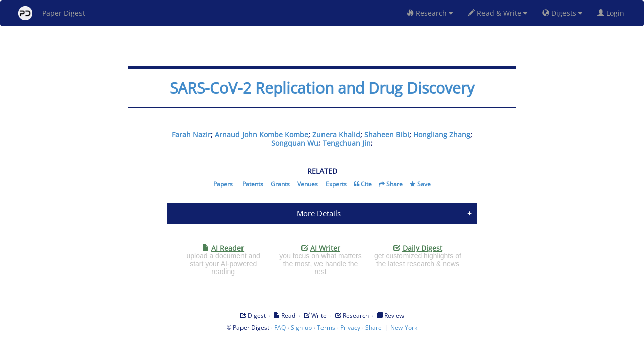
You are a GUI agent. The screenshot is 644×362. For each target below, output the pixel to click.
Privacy (350, 328)
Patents (253, 184)
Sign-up (301, 328)
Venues (308, 184)
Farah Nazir (191, 134)
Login (613, 13)
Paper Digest (52, 13)
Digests (562, 13)
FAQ (280, 328)
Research (430, 13)
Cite (366, 184)
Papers (223, 184)
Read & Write (498, 13)
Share (395, 184)
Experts (336, 184)
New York (404, 328)
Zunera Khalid (336, 134)
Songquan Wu (295, 143)
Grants (280, 184)
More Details (319, 213)
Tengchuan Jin (347, 143)
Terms (326, 328)
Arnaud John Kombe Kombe (262, 134)
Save (424, 184)
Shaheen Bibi (387, 134)
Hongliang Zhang (442, 134)
